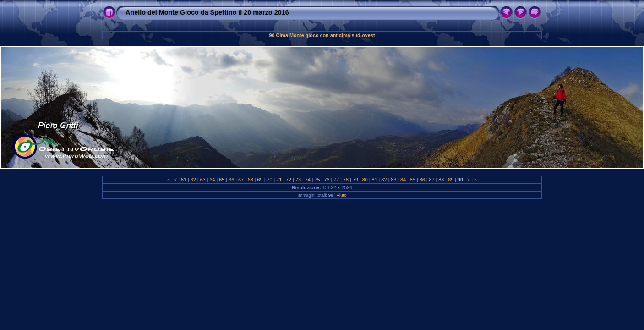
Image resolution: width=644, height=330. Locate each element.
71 (279, 180)
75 (317, 180)
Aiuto (342, 195)
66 (231, 180)
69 (260, 180)
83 (393, 180)
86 (422, 180)
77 (336, 180)
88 (441, 180)
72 (289, 180)
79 (355, 180)
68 (251, 180)
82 (384, 180)
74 (308, 180)
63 (203, 180)
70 (269, 180)
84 (403, 180)
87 (432, 180)
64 (212, 180)
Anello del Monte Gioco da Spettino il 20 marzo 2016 (207, 12)
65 (222, 180)
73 (298, 180)
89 (451, 180)
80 (365, 180)
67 (241, 180)
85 (413, 180)
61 (184, 180)
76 (327, 180)
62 (193, 180)
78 (346, 180)
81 (375, 180)
